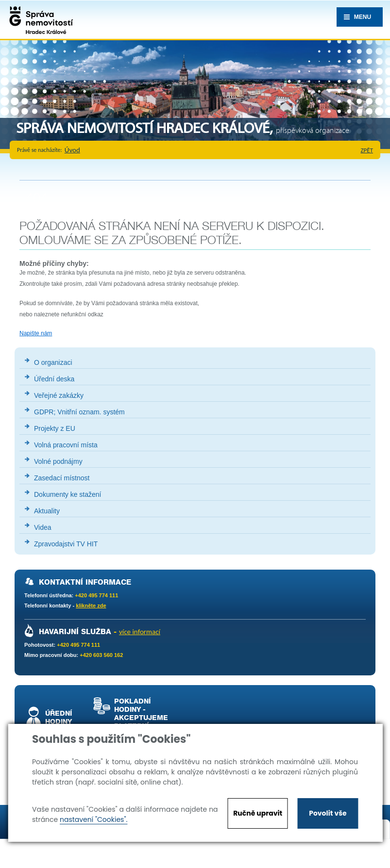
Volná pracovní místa (66, 445)
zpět (367, 150)
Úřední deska (54, 379)
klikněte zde (91, 606)
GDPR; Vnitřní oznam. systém (79, 412)
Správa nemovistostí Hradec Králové (39, 19)
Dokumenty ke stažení (68, 494)
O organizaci (53, 362)
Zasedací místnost (62, 478)
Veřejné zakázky (59, 395)
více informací (140, 632)
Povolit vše (328, 813)
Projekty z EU (55, 428)
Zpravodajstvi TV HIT (66, 544)
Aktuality (47, 511)
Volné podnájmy (58, 461)
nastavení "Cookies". (93, 819)
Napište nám (36, 333)
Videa (43, 527)
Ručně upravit (258, 813)
